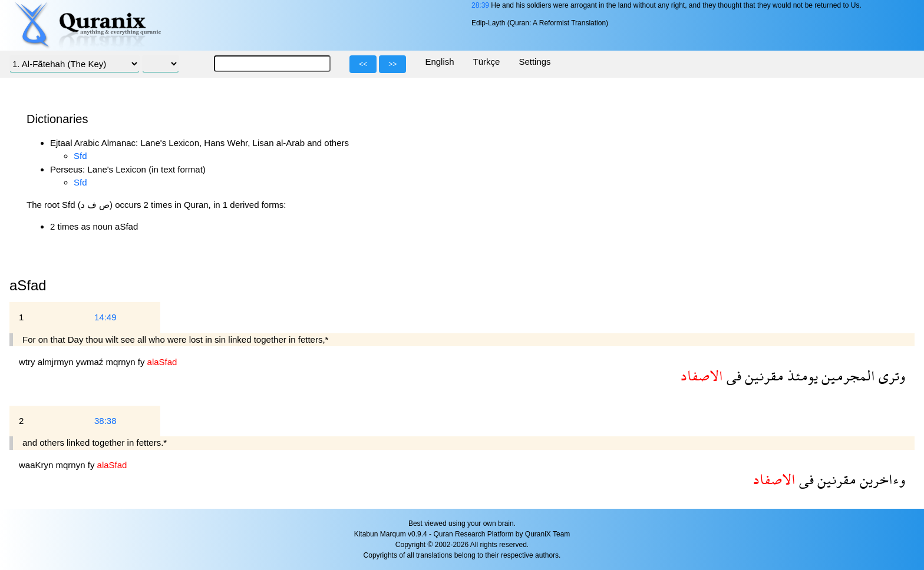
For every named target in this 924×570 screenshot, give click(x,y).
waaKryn (37, 465)
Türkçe (487, 62)
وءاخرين (881, 479)
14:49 (105, 317)
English (439, 62)
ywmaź (91, 362)
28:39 (480, 5)
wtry (28, 362)
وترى (890, 375)
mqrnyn (122, 362)
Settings (534, 62)
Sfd (80, 156)
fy (143, 362)
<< (363, 64)
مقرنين (763, 375)
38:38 (105, 421)
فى (732, 375)
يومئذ (801, 375)
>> (392, 64)
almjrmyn (57, 362)
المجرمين (847, 375)
